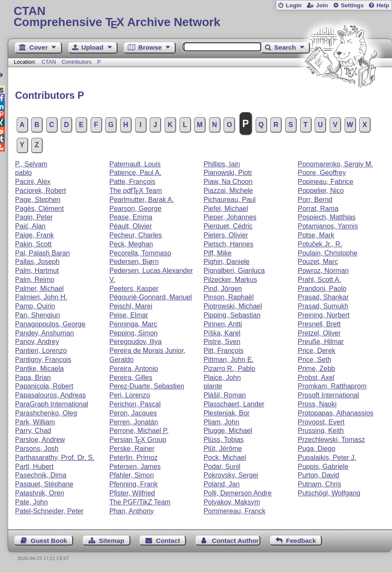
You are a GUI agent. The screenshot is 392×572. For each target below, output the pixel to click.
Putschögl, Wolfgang (329, 493)
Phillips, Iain (222, 164)
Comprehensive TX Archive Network (200, 17)
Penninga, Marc (133, 324)
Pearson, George (136, 209)
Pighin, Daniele (227, 262)
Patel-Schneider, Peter (49, 511)
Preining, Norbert (324, 315)
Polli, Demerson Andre (237, 493)
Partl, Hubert (34, 467)
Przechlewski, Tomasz (332, 440)
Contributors (77, 62)
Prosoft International (329, 395)
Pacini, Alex (33, 182)
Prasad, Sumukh (323, 306)
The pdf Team (136, 191)
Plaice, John (222, 378)
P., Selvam (31, 164)
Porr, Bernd (315, 200)
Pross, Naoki (317, 404)
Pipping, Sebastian (232, 315)
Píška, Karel (222, 333)
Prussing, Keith (321, 431)
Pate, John (31, 502)
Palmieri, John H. (41, 297)
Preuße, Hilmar (321, 342)
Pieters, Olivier (226, 235)
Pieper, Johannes (230, 217)
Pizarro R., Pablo (229, 369)
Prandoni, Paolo (322, 289)
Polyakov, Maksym (232, 502)
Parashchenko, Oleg (46, 413)
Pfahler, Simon (132, 475)
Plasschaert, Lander (234, 404)
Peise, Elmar (129, 315)
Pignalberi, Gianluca (234, 271)
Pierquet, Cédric (228, 226)
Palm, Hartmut (37, 271)
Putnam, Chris (320, 484)
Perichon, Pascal (135, 404)
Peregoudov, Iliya (136, 342)
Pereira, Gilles (131, 378)
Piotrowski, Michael (233, 306)
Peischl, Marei (131, 306)
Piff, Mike (218, 253)
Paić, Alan (30, 226)
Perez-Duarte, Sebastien (147, 386)
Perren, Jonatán (134, 422)
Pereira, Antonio (134, 369)
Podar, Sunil (222, 467)
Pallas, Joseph (37, 262)
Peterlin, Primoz (134, 458)
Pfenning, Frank (134, 484)
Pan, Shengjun (37, 315)
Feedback (301, 541)
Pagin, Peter (34, 217)
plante (213, 386)
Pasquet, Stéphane (44, 484)
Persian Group (138, 440)
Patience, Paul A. (136, 173)
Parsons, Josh (37, 449)
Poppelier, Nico (321, 191)
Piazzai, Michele (228, 191)
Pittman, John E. (228, 360)
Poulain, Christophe (328, 253)
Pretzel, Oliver (319, 333)
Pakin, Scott (33, 244)
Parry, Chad (33, 431)
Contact (168, 541)
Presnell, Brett (319, 324)
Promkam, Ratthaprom (332, 386)
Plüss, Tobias (224, 440)
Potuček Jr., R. (320, 244)
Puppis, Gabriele (323, 467)
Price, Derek (317, 351)
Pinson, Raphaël (228, 297)
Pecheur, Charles (136, 235)
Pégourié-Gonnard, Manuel (151, 297)
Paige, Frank (34, 235)
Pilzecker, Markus (230, 280)
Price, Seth (315, 360)
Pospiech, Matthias (327, 217)
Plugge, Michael (228, 431)
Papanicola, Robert (44, 386)
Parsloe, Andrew (40, 440)
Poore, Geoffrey (322, 173)
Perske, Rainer (132, 449)
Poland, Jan (222, 484)
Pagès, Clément (39, 209)
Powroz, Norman (323, 271)
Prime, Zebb (317, 369)
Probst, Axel (316, 378)
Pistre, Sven (222, 342)
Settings (352, 5)
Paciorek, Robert (40, 191)
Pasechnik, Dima (41, 475)
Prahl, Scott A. (320, 280)
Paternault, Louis (135, 164)
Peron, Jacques (133, 413)
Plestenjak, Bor (227, 413)
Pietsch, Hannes (228, 244)
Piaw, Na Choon (228, 182)
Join (322, 5)
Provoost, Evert (321, 422)
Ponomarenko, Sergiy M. (336, 164)
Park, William (35, 422)
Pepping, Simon (134, 333)
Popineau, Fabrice (326, 182)
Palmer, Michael (39, 289)
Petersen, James (135, 467)
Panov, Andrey (37, 342)
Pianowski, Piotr (228, 173)
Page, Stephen (38, 200)
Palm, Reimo (35, 280)
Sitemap (111, 541)
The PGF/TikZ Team (140, 502)
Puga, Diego (317, 449)
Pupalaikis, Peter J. (327, 458)
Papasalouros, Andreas (50, 395)
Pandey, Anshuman (44, 333)
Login (293, 5)
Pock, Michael (225, 458)
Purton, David (319, 475)
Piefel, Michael (226, 209)
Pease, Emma (131, 217)
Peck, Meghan (131, 244)
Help (383, 5)
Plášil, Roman (225, 395)
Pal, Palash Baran (42, 253)
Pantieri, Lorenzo (41, 351)
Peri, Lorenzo (130, 395)
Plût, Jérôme (223, 449)
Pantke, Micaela (39, 369)
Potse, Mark (316, 235)
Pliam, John (221, 422)
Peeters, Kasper (134, 289)
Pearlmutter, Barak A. (142, 200)
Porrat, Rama (318, 209)
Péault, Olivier (131, 226)
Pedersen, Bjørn (134, 262)
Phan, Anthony (132, 511)
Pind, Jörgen (223, 289)
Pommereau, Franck (234, 511)
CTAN (49, 62)
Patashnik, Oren (40, 493)
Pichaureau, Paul (230, 200)
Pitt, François (223, 351)
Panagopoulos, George (50, 324)
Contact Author (236, 541)
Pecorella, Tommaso (140, 253)
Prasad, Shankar (323, 297)
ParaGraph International (52, 404)
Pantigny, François (43, 360)
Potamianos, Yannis (328, 226)
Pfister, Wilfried (132, 493)
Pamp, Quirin (35, 306)
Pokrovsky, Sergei (231, 475)
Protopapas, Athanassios (336, 413)
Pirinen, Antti (223, 324)
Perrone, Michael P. (139, 431)
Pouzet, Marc (318, 262)
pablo (23, 173)
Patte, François (133, 182)
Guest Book (49, 541)
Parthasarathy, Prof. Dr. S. (55, 458)
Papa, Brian (33, 378)
